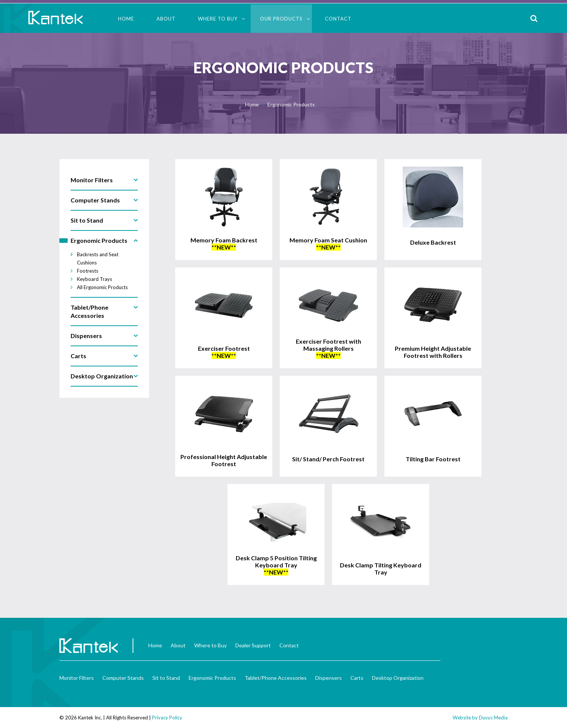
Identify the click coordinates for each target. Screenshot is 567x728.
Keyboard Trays (94, 279)
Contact (338, 19)
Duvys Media (493, 718)
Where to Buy (218, 19)
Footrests (88, 271)
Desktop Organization (398, 678)
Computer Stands (123, 678)
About (166, 19)
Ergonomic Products (291, 104)
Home (126, 19)
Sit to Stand (166, 678)
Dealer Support (253, 645)
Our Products (281, 19)
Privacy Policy (167, 718)
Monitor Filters (77, 678)
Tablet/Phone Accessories (276, 678)
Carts (357, 678)
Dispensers (329, 678)
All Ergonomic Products (102, 287)
